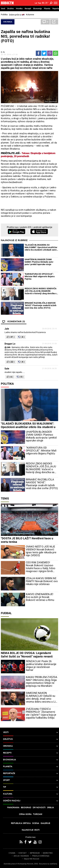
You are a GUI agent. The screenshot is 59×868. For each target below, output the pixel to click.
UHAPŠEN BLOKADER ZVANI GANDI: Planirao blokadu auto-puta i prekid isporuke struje (39, 262)
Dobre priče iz (17, 15)
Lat (36, 3)
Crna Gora (25, 814)
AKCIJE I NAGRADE (21, 856)
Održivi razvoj (31, 801)
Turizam (38, 814)
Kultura (31, 794)
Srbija (50, 808)
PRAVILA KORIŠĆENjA (41, 856)
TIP (31, 787)
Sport (31, 780)
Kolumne (30, 15)
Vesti (3, 9)
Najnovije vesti (31, 830)
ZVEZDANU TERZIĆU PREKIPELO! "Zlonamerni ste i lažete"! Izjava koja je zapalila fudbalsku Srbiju (41, 713)
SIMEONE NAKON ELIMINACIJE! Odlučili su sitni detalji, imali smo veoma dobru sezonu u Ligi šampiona (42, 697)
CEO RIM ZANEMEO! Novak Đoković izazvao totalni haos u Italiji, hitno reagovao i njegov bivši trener (41, 567)
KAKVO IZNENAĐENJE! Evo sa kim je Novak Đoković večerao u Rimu (40, 597)
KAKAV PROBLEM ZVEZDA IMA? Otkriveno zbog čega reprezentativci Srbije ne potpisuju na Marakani (42, 681)
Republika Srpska (21, 823)
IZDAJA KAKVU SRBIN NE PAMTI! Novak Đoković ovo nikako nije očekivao (42, 581)
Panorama (13, 808)
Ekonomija (37, 9)
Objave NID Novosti (31, 859)
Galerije (45, 823)
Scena (36, 823)
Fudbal (6, 613)
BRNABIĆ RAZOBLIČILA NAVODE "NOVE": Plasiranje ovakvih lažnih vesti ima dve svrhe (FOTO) (41, 305)
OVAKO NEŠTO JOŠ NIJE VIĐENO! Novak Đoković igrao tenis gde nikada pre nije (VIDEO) (41, 551)
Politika (4, 15)
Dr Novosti (39, 808)
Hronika (19, 9)
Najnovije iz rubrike (14, 240)
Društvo (11, 9)
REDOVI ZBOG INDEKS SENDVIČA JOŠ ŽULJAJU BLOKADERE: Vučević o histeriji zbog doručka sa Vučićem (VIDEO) (41, 291)
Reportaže (31, 773)
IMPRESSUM (35, 853)
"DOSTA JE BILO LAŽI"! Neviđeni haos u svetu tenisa (27, 540)
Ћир (40, 3)
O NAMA (12, 853)
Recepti (28, 9)
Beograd (26, 808)
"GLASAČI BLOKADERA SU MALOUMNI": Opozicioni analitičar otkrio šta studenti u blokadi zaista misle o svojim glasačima (41, 247)
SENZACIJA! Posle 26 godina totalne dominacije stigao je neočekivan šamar (41, 666)
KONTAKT (23, 853)
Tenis (5, 498)
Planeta (47, 9)
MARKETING (48, 853)
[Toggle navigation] (56, 3)
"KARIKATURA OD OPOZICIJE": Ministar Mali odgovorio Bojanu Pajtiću (40, 276)
